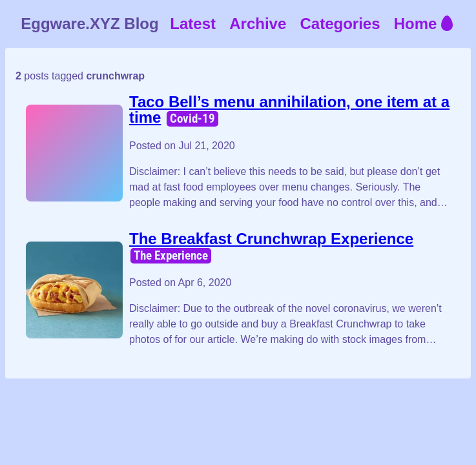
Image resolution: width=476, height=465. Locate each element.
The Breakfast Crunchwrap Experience (271, 239)
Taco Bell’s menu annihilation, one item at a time (289, 109)
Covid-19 (192, 119)
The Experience (171, 255)
